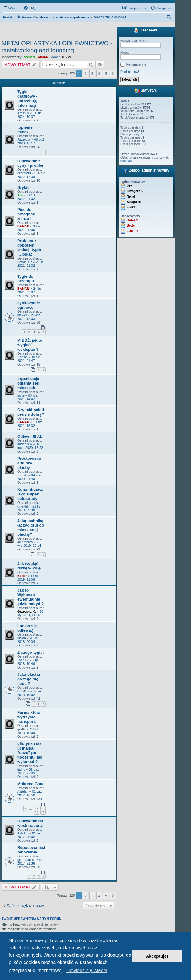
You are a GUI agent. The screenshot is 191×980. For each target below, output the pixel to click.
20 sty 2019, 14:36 (30, 613)
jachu (21, 769)
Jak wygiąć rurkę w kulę (29, 566)
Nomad (29, 57)
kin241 (22, 691)
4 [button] (99, 73)
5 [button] (106, 73)
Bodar (22, 576)
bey (129, 186)
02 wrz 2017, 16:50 (30, 793)
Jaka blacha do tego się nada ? (29, 679)
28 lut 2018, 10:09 (28, 731)
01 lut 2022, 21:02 (27, 197)
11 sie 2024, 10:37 (30, 115)
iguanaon (24, 860)
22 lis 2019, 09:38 (29, 508)
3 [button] (92, 73)
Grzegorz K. (27, 611)
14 (37, 812)
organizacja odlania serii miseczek (29, 383)
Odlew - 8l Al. (30, 436)
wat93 (131, 207)
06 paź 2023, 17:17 (31, 141)
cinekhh (23, 506)
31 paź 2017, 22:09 (28, 771)
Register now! (130, 72)
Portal (7, 17)
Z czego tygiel (30, 652)
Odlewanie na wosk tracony (30, 823)
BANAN (43, 57)
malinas (126, 161)
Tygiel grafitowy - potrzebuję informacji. (27, 98)
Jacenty (132, 231)
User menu (146, 31)
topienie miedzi (25, 130)
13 (43, 808)
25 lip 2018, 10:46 (28, 662)
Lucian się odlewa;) (27, 628)
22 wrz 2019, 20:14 (29, 544)
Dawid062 (25, 262)
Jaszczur (24, 140)
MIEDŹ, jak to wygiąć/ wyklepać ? (30, 345)
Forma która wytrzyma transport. (29, 717)
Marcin (55, 57)
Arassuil (23, 113)
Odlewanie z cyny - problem (31, 163)
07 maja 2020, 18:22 (30, 446)
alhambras (25, 542)
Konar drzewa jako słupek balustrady (30, 494)
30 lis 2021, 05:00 (29, 228)
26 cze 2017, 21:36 (31, 862)
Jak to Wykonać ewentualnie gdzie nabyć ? (30, 597)
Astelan (23, 791)
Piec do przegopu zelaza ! (26, 214)
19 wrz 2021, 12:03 (29, 317)
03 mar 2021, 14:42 (28, 397)
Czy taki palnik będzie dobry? (31, 412)
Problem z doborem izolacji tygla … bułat (29, 247)
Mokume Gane (31, 784)
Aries (21, 195)
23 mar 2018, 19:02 (29, 693)
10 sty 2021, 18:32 (30, 424)
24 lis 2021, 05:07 (29, 290)
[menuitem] (29, 8)
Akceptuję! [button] (157, 956)
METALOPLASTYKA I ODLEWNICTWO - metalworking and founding (57, 47)
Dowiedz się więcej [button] (87, 970)
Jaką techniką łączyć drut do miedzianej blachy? (31, 527)
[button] (113, 73)
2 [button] (86, 73)
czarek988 (25, 173)
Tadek (22, 660)
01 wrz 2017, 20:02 (30, 835)
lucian (22, 638)
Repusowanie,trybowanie (31, 850)
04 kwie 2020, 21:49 (30, 477)
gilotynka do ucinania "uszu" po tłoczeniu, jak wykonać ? (30, 753)
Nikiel (67, 57)
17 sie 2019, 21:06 (28, 578)
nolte (21, 395)
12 (37, 808)
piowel (22, 315)
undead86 (25, 444)
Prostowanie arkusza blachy (29, 463)
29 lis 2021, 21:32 (30, 264)
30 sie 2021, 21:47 (29, 359)
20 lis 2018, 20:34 (27, 640)
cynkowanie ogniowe (29, 305)
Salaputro (134, 202)
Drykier (24, 187)
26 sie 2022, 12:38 (31, 175)
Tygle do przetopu (26, 279)
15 (43, 812)
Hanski (22, 357)
